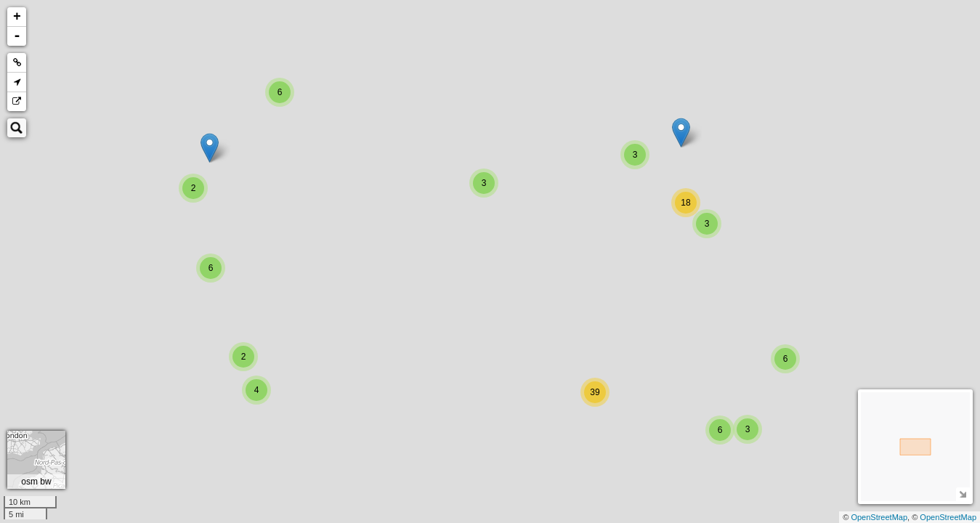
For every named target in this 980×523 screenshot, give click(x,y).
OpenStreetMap (879, 517)
